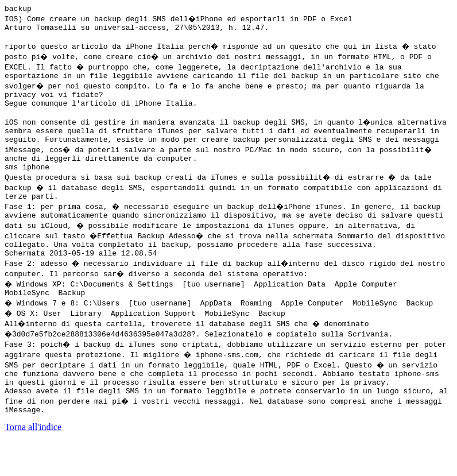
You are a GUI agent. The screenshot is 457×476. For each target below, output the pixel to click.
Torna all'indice (33, 461)
